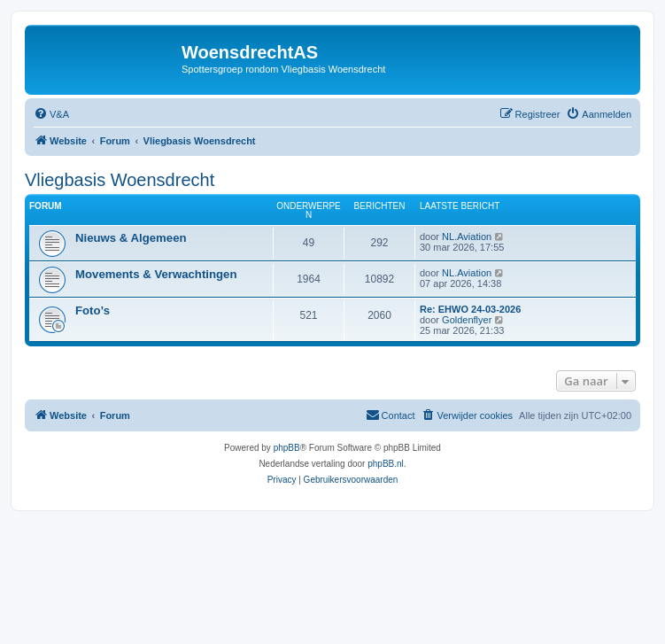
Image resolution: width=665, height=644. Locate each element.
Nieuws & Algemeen (131, 238)
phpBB (287, 448)
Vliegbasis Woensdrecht (120, 180)
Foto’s (93, 310)
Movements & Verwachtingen (156, 274)
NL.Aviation (467, 237)
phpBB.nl (386, 464)
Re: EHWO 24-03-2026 (470, 309)
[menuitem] (51, 114)
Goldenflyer (467, 320)
